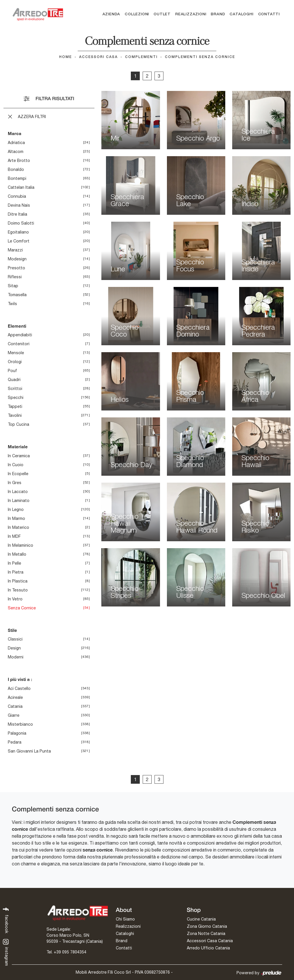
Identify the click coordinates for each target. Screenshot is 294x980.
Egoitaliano (18, 232)
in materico (18, 527)
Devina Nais (19, 205)
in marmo (16, 518)
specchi (16, 397)
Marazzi (15, 250)
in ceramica (19, 456)
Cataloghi (241, 14)
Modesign (17, 259)
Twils (12, 304)
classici (15, 639)
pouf (12, 371)
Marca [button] (15, 133)
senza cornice (22, 608)
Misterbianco (20, 724)
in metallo (17, 554)
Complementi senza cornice (200, 57)
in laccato (18, 492)
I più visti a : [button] (20, 679)
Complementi (141, 57)
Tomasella (17, 295)
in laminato (19, 501)
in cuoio (16, 465)
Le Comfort (19, 241)
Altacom (16, 152)
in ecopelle (18, 474)
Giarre (14, 715)
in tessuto (18, 590)
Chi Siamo (125, 919)
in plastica (18, 581)
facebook (6, 920)
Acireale (15, 697)
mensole (16, 353)
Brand (218, 14)
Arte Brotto (19, 160)
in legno (16, 509)
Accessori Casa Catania (210, 941)
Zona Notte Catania (206, 934)
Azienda (111, 14)
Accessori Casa (98, 57)
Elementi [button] (17, 326)
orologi (15, 362)
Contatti (269, 14)
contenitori (19, 344)
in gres (15, 483)
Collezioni (137, 14)
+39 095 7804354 (70, 952)
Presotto (16, 268)
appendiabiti (20, 335)
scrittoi (15, 389)
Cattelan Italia (21, 187)
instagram (6, 953)
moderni (16, 657)
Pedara (15, 742)
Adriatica (16, 143)
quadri (14, 380)
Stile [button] (12, 630)
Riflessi (15, 277)
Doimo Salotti (21, 223)
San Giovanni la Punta (29, 751)
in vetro (15, 599)
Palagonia (17, 733)
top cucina (18, 424)
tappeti (15, 406)
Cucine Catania (201, 919)
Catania (15, 706)
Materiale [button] (18, 447)
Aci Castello (19, 688)
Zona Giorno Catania (207, 926)
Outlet (162, 14)
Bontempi (17, 178)
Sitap (13, 286)
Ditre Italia (17, 214)
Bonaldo (16, 169)
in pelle (14, 563)
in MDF (14, 536)
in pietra (16, 572)
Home (66, 57)
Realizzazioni (191, 14)
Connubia (17, 196)
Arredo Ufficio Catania (208, 948)
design (14, 648)
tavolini (15, 415)
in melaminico (21, 545)
